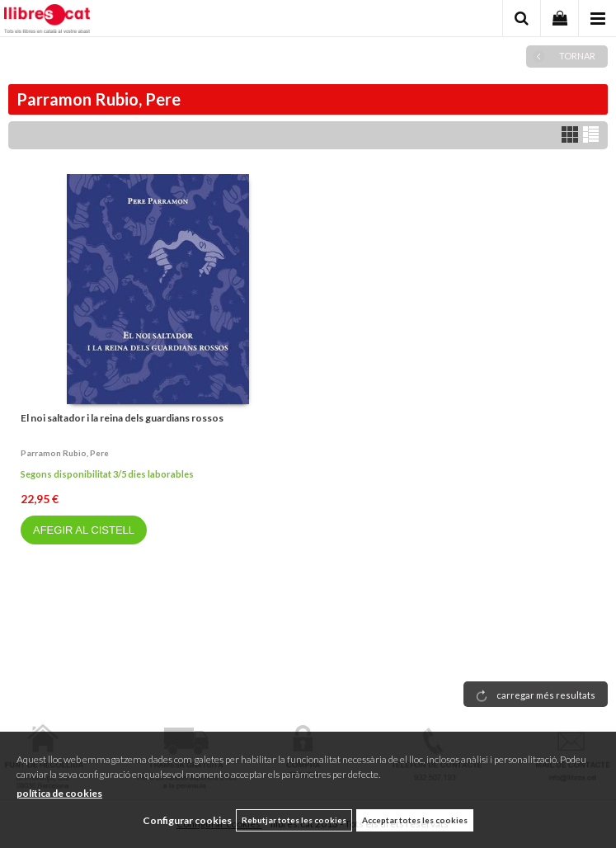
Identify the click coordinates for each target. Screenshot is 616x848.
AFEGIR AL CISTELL (84, 530)
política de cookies (59, 793)
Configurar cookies (187, 820)
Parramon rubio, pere (65, 453)
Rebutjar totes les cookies (294, 820)
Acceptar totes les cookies (415, 820)
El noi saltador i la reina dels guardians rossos (122, 418)
